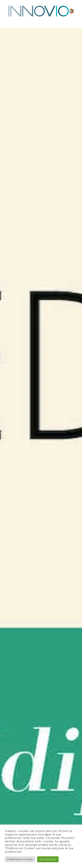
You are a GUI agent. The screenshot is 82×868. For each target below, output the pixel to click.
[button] (72, 11)
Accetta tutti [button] (48, 859)
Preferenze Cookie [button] (20, 859)
